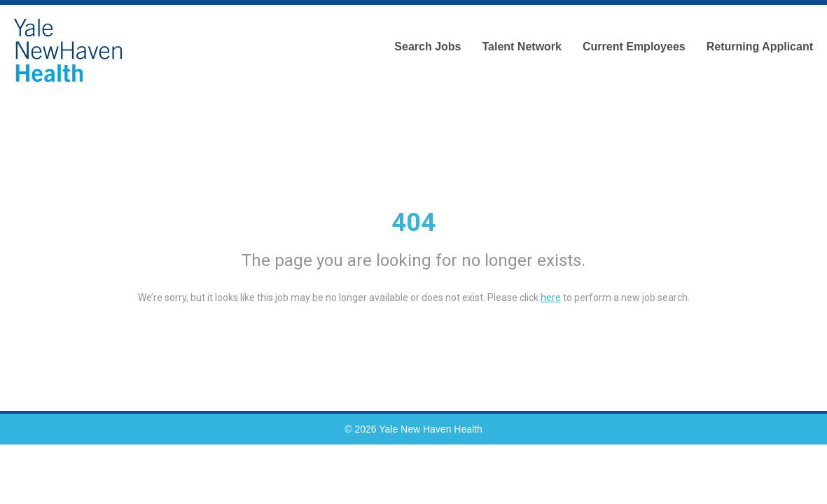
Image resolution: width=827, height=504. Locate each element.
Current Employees (634, 47)
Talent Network (522, 47)
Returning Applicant (760, 47)
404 (413, 223)
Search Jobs (428, 47)
